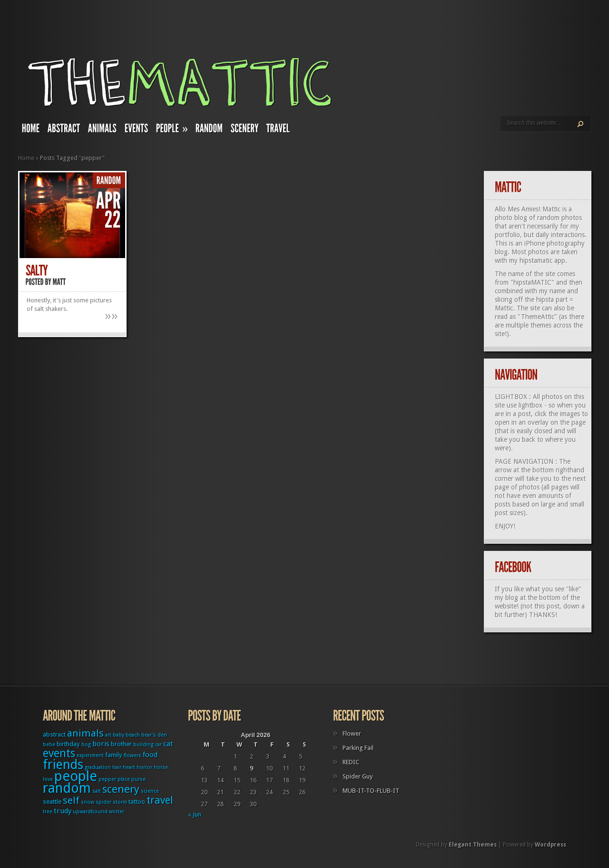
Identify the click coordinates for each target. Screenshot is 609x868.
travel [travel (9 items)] (160, 800)
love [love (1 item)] (48, 779)
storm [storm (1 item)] (120, 802)
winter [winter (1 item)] (117, 812)
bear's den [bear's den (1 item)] (154, 735)
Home (26, 158)
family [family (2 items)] (114, 755)
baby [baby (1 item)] (118, 735)
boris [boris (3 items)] (101, 744)
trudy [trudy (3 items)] (63, 811)
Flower (352, 733)
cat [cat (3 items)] (168, 744)
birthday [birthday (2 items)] (68, 744)
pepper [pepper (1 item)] (107, 779)
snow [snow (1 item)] (88, 802)
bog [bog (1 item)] (86, 744)
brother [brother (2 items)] (121, 744)
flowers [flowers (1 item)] (133, 755)
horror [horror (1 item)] (144, 767)
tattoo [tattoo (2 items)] (137, 802)
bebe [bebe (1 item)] (49, 744)
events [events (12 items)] (59, 753)
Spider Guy (358, 776)
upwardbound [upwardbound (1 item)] (90, 812)
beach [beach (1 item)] (133, 735)
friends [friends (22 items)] (63, 764)
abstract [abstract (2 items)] (54, 734)
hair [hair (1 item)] (117, 767)
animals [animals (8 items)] (85, 733)
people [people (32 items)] (76, 776)
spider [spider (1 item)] (103, 802)
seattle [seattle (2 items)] (52, 802)
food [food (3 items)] (150, 755)
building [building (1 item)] (143, 744)
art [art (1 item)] (108, 735)
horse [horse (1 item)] (161, 767)
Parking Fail (358, 748)
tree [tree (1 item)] (48, 812)
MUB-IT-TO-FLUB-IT (371, 791)
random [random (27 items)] (67, 788)
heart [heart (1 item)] (129, 767)
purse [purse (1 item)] (138, 779)
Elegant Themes (473, 845)
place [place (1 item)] (124, 779)
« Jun (195, 814)
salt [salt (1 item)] (97, 791)
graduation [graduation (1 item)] (98, 767)
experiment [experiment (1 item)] (90, 755)
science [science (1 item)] (150, 791)
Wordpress (550, 845)
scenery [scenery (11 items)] (121, 789)
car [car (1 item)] (158, 744)
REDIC (351, 762)
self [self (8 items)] (71, 800)
